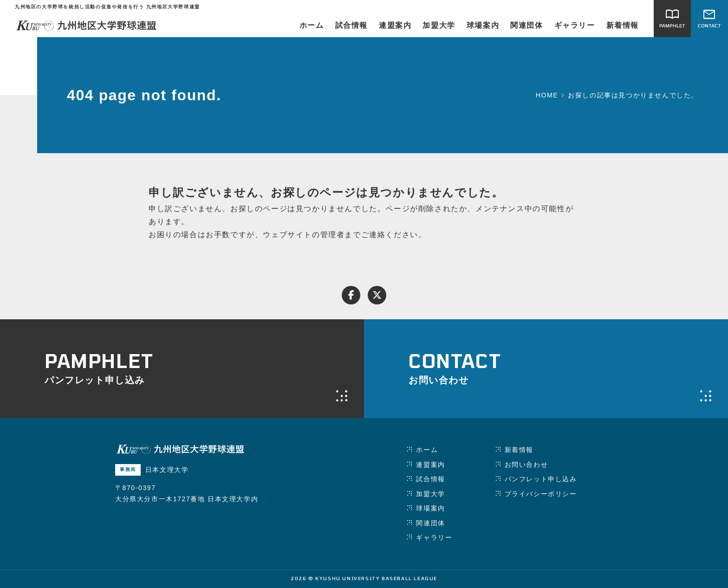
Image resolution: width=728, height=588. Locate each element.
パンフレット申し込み (541, 479)
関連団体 (526, 25)
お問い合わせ (526, 465)
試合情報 (351, 25)
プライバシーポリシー (541, 494)
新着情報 (623, 25)
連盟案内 (395, 25)
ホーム (312, 25)
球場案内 (483, 25)
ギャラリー (575, 25)
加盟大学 (439, 25)
